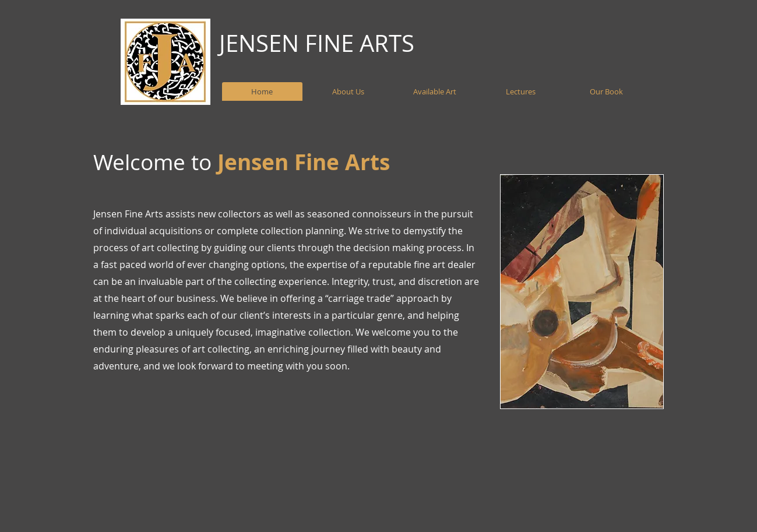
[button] (582, 292)
